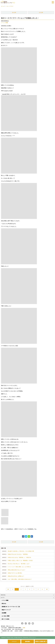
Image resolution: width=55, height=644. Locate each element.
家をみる (4, 603)
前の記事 (14, 12)
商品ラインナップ (6, 610)
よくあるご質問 (6, 616)
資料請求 (28, 641)
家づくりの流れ (6, 619)
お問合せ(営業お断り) (41, 641)
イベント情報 (5, 23)
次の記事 (41, 12)
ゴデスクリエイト (32, 638)
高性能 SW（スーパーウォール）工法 (11, 607)
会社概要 (4, 613)
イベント (14, 641)
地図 (24, 628)
